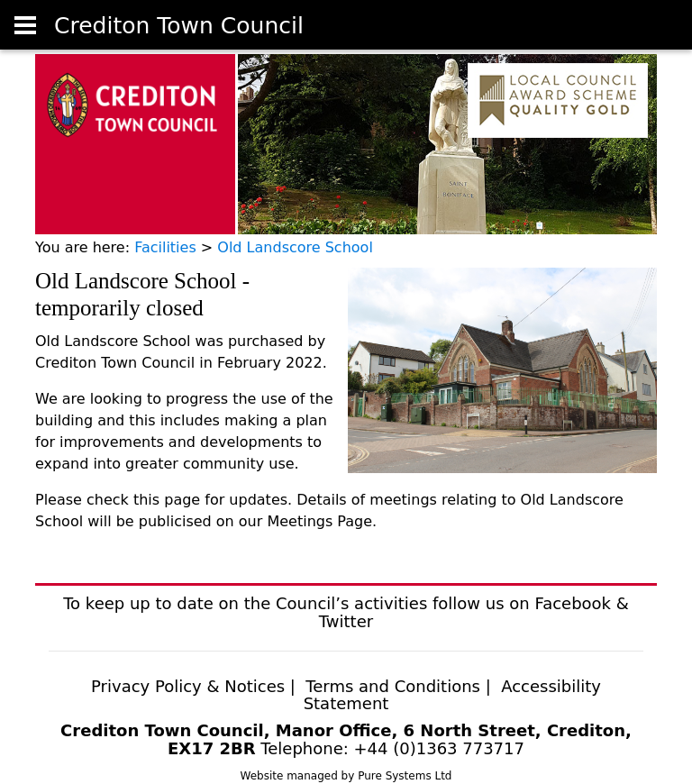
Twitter (346, 621)
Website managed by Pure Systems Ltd (346, 776)
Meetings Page (319, 521)
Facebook (573, 603)
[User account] (25, 25)
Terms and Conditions (395, 686)
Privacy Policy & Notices (188, 686)
